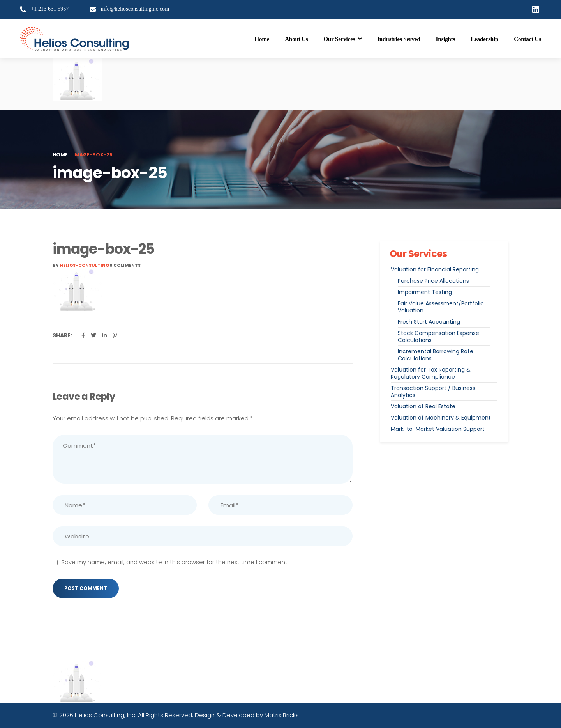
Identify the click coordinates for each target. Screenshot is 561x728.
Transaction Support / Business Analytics (433, 391)
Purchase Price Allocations (433, 281)
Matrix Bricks (282, 715)
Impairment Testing (425, 292)
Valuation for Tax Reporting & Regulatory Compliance (431, 373)
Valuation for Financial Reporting (435, 269)
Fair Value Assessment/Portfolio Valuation (441, 307)
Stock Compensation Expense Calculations (438, 337)
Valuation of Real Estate (423, 406)
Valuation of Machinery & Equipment (441, 418)
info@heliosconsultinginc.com (135, 9)
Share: (62, 335)
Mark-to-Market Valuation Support (438, 429)
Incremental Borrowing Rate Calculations (436, 355)
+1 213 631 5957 (50, 9)
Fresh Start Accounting (429, 322)
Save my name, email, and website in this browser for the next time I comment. (175, 562)
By (81, 265)
